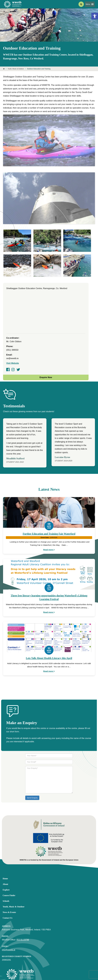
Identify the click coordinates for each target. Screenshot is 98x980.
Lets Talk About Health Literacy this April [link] (49, 631)
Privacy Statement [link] (39, 966)
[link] (95, 16)
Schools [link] (6, 874)
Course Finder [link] (9, 868)
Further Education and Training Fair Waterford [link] (49, 506)
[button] (88, 4)
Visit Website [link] (13, 336)
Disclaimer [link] (53, 966)
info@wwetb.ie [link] (9, 922)
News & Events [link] (9, 885)
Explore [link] (6, 862)
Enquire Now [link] (46, 350)
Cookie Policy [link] (64, 966)
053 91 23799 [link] (23, 912)
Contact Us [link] (8, 891)
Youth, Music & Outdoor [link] (16, 69)
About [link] (5, 857)
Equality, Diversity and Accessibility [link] (16, 966)
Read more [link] (49, 522)
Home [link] (5, 851)
